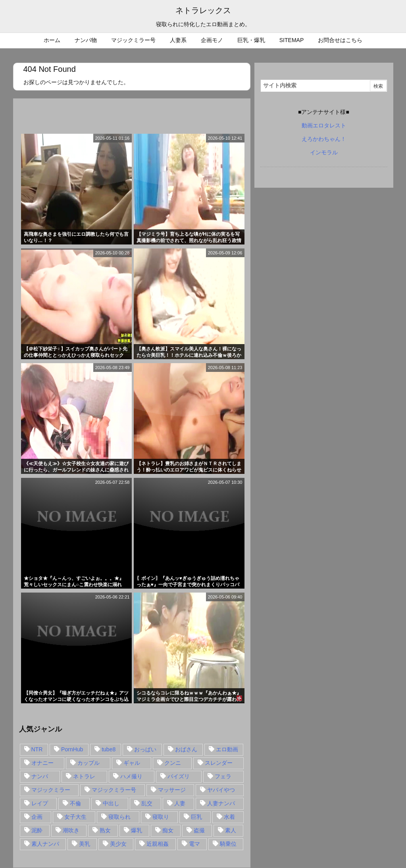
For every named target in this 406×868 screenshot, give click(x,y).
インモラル (324, 152)
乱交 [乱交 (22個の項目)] (147, 803)
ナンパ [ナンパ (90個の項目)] (40, 776)
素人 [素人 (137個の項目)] (231, 830)
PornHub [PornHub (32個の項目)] (72, 749)
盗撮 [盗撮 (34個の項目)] (199, 830)
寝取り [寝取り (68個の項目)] (161, 817)
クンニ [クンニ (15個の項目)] (173, 763)
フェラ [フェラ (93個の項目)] (223, 776)
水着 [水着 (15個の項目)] (229, 817)
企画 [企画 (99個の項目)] (37, 817)
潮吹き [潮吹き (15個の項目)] (71, 830)
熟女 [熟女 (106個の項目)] (105, 830)
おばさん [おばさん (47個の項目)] (186, 749)
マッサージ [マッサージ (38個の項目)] (172, 790)
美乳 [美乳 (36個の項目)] (85, 844)
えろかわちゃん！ (324, 139)
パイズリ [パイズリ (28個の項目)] (179, 776)
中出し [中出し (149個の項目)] (111, 803)
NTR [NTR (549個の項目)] (37, 749)
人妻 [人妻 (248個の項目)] (180, 803)
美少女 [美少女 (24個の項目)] (118, 844)
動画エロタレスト (324, 125)
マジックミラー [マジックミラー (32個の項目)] (51, 790)
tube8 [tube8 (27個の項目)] (109, 749)
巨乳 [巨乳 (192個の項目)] (196, 817)
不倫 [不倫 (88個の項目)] (75, 803)
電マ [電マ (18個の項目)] (194, 844)
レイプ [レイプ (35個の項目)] (40, 803)
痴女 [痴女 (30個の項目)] (168, 830)
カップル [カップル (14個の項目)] (89, 763)
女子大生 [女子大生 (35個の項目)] (75, 817)
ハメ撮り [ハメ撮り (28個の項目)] (131, 776)
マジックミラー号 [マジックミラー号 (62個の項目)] (114, 790)
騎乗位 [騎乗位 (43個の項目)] (228, 844)
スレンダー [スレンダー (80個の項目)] (219, 763)
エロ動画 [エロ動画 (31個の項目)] (227, 749)
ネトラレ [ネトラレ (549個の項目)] (84, 776)
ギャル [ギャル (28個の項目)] (132, 763)
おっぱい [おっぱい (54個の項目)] (145, 749)
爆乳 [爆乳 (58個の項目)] (137, 830)
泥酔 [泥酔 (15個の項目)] (37, 830)
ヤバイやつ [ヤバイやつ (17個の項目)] (221, 790)
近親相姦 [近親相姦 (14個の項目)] (158, 844)
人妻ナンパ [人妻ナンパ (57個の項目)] (221, 803)
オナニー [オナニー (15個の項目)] (42, 763)
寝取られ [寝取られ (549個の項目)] (119, 817)
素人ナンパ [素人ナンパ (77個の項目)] (45, 844)
